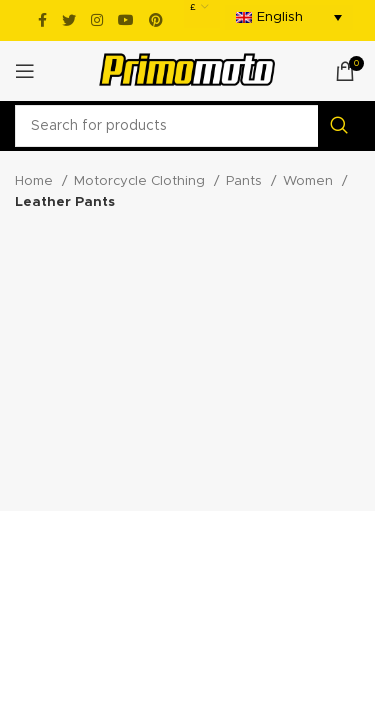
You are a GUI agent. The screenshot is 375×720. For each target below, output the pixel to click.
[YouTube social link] (126, 20)
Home (36, 181)
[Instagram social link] (97, 20)
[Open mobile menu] (25, 71)
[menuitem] (289, 17)
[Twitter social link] (69, 20)
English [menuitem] (280, 17)
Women (310, 181)
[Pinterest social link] (156, 20)
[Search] (187, 126)
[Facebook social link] (42, 20)
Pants (246, 181)
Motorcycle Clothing (141, 181)
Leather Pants (65, 202)
